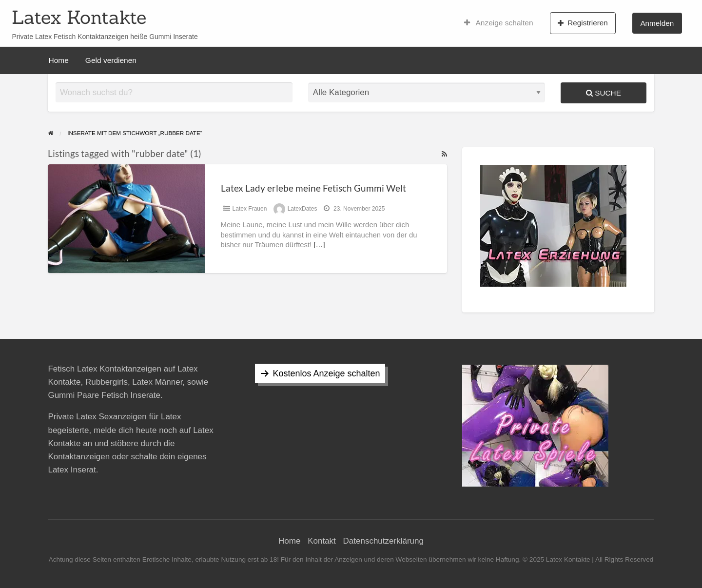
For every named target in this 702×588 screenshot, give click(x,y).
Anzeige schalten (499, 23)
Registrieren (583, 23)
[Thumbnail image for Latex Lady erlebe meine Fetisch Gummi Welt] (126, 219)
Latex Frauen (250, 209)
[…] (319, 245)
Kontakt (322, 541)
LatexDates (302, 209)
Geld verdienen (111, 60)
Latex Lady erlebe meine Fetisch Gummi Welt (313, 188)
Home (59, 60)
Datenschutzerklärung (383, 541)
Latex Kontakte (79, 17)
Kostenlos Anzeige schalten (326, 373)
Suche (604, 93)
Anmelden (657, 23)
